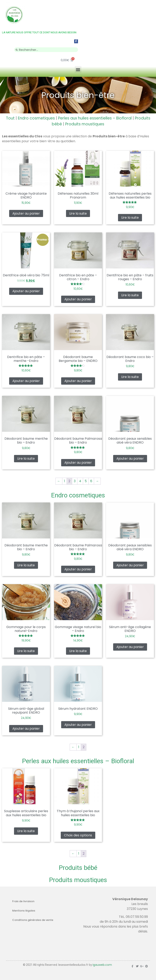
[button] (78, 69)
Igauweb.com (102, 965)
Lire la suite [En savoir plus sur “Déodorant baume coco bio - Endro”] (130, 377)
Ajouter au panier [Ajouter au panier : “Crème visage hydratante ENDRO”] (26, 213)
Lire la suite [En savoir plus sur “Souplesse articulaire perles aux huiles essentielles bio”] (26, 831)
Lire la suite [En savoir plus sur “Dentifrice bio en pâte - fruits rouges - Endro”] (130, 295)
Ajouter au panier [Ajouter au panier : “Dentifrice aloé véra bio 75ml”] (26, 291)
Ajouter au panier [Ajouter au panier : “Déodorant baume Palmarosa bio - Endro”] (78, 463)
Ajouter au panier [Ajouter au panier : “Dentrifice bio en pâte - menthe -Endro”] (26, 381)
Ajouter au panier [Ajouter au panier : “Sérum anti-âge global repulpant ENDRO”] (26, 729)
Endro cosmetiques (36, 118)
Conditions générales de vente (33, 920)
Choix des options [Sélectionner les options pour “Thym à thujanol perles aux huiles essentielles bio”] (78, 835)
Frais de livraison (23, 901)
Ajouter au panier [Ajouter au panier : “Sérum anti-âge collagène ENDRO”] (130, 647)
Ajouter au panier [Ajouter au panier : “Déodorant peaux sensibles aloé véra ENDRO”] (130, 459)
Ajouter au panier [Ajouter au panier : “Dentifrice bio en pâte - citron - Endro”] (78, 299)
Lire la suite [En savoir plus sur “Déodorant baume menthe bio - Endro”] (26, 459)
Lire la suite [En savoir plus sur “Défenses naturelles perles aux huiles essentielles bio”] (130, 218)
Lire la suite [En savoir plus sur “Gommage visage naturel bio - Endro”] (78, 651)
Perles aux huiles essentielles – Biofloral (95, 118)
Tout (10, 118)
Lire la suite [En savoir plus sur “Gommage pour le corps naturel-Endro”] (26, 651)
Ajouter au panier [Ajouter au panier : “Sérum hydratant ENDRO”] (78, 725)
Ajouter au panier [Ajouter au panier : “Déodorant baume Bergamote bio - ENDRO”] (78, 381)
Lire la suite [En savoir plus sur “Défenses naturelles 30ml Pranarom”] (78, 213)
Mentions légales (24, 911)
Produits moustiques (85, 124)
